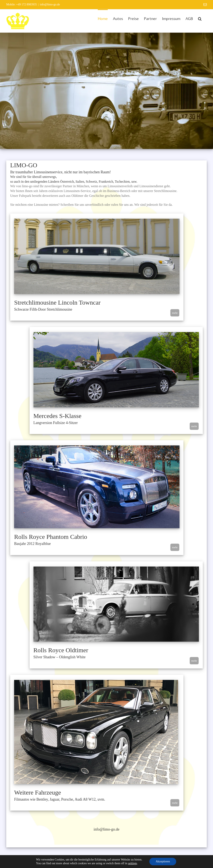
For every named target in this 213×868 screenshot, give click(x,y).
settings (133, 863)
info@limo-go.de (50, 4)
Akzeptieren (163, 861)
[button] (200, 18)
